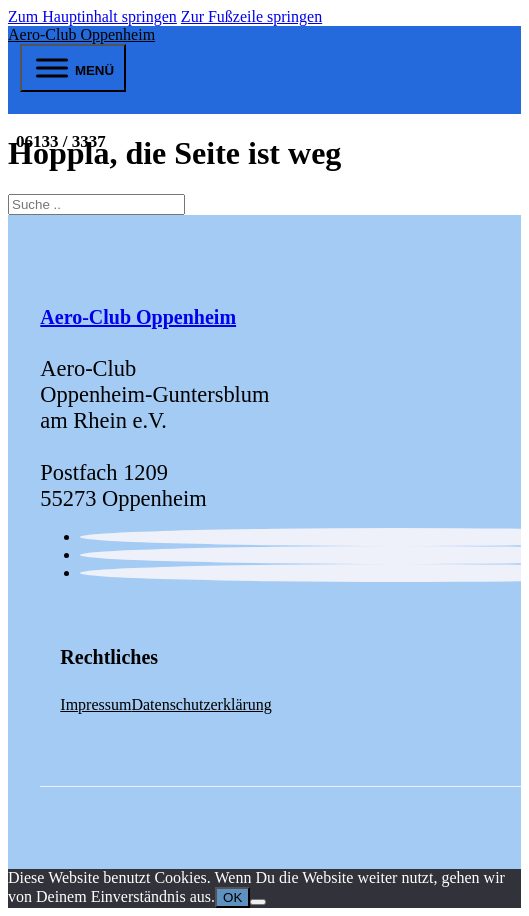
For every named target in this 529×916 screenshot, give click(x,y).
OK (232, 897)
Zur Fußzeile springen (251, 16)
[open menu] (73, 68)
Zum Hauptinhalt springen (92, 16)
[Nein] (258, 902)
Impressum (95, 704)
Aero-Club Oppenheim (81, 34)
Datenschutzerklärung (201, 704)
